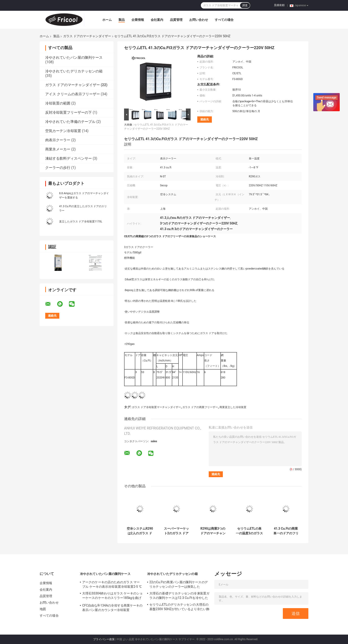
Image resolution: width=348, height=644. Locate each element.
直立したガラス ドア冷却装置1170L (81, 222)
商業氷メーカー (58, 149)
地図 (43, 609)
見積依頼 (279, 5)
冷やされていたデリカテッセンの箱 (74, 71)
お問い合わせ (199, 20)
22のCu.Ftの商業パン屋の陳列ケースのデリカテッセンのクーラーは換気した (179, 584)
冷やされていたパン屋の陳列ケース (74, 58)
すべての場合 (224, 20)
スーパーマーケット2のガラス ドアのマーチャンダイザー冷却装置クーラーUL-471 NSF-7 (176, 531)
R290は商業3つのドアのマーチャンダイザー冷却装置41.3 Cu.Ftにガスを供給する (213, 531)
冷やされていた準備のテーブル (70, 122)
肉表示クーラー (58, 140)
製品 (122, 20)
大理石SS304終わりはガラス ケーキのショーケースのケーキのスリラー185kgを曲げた (112, 596)
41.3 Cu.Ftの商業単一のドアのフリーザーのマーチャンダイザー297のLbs (286, 531)
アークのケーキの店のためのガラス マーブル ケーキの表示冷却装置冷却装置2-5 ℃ (112, 584)
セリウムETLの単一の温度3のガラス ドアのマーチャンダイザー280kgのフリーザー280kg (249, 531)
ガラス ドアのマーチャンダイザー (87, 36)
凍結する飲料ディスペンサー (69, 158)
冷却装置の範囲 (58, 103)
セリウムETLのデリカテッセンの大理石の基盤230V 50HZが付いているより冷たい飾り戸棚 (179, 607)
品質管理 (176, 20)
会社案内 (157, 20)
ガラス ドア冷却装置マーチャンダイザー (156, 407)
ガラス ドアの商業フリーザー (200, 407)
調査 (245, 5)
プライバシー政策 (104, 639)
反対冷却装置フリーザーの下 (69, 112)
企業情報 (138, 20)
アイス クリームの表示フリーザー (73, 94)
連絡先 (205, 119)
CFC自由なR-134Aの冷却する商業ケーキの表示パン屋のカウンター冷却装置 (112, 608)
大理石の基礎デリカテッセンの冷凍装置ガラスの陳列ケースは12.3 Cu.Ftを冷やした (179, 596)
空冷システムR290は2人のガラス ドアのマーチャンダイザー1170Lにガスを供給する (140, 531)
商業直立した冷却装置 (233, 407)
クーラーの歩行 (58, 168)
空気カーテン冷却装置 (63, 131)
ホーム (107, 20)
